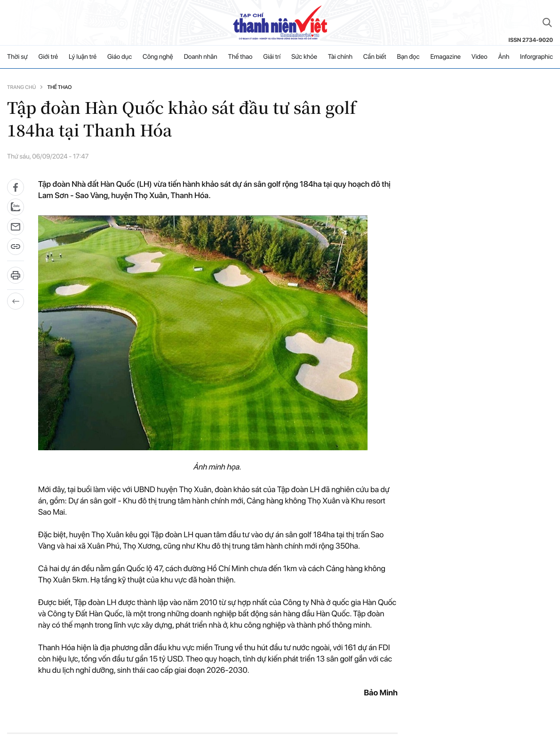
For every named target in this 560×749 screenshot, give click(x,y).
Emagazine (445, 57)
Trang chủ (21, 87)
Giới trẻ (48, 57)
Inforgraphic (536, 57)
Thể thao (240, 57)
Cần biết (375, 57)
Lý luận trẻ (83, 57)
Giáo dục (120, 57)
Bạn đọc (408, 57)
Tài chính (340, 57)
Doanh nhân (201, 57)
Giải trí (272, 57)
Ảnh (504, 57)
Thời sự (17, 57)
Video (480, 57)
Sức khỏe (304, 57)
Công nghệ (158, 57)
